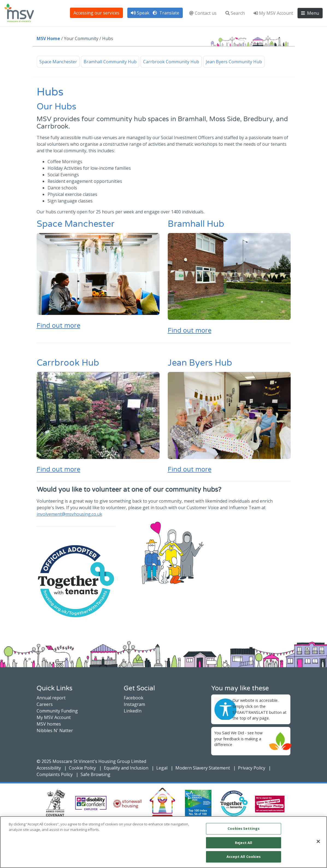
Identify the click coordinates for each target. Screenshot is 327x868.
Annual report (51, 698)
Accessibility (49, 768)
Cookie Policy (82, 768)
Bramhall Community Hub (110, 62)
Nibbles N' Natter (55, 730)
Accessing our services (96, 13)
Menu (310, 13)
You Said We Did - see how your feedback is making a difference (238, 739)
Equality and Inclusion (126, 768)
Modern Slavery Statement (203, 768)
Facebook (134, 698)
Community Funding (57, 711)
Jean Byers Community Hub (234, 62)
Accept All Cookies (244, 857)
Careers (45, 704)
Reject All (244, 843)
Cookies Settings (244, 828)
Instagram (134, 704)
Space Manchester (58, 62)
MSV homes (49, 724)
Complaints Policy (55, 774)
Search (235, 13)
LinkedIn (133, 711)
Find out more (58, 326)
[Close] (318, 842)
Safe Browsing (95, 774)
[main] (163, 842)
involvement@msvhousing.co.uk (69, 514)
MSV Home (48, 38)
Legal (162, 768)
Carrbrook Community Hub (171, 62)
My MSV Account (273, 13)
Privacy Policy (252, 768)
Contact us (203, 13)
